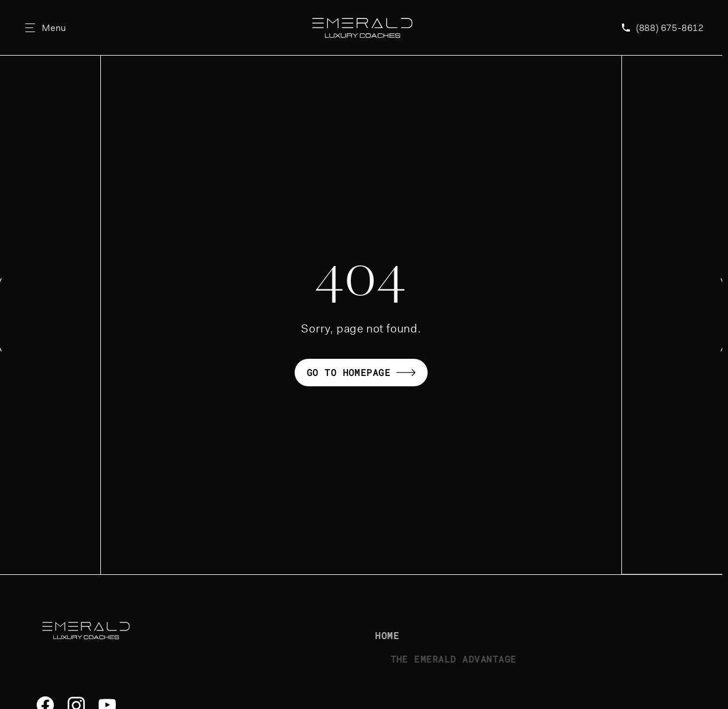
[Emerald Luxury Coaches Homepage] (362, 28)
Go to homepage (361, 372)
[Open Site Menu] (46, 28)
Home (402, 635)
